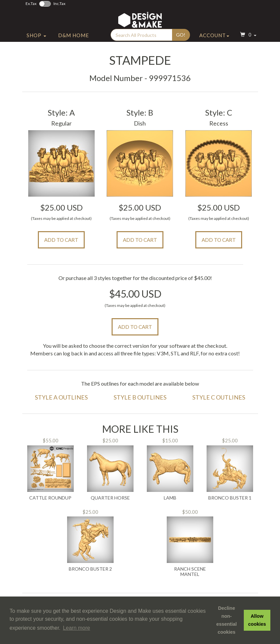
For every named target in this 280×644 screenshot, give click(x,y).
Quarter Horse (110, 498)
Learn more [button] (76, 628)
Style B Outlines (140, 397)
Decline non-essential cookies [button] (227, 620)
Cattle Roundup (50, 498)
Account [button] (214, 41)
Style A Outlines (61, 397)
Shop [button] (36, 41)
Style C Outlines (219, 397)
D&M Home (74, 41)
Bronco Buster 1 (230, 498)
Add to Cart (61, 240)
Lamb (170, 498)
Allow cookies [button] (257, 620)
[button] (247, 41)
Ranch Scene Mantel (190, 571)
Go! (181, 40)
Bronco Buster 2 (90, 569)
